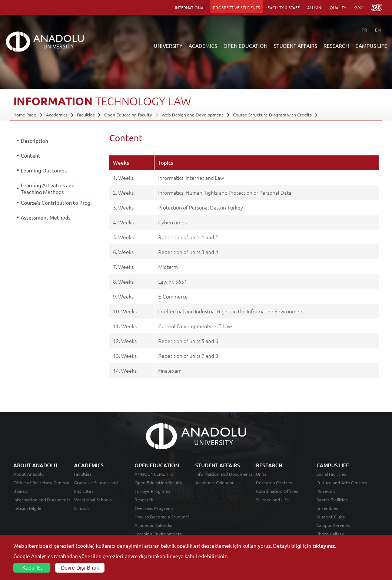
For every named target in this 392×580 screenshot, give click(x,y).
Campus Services (333, 525)
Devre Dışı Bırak (80, 568)
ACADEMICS (203, 46)
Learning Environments (158, 534)
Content (31, 155)
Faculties (86, 115)
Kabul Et (32, 568)
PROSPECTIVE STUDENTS (237, 7)
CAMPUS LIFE (371, 46)
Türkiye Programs (152, 491)
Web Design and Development (192, 115)
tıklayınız (324, 546)
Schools (82, 508)
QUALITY (338, 7)
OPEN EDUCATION (245, 46)
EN (378, 30)
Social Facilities (331, 474)
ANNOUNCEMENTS (154, 474)
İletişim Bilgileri (29, 508)
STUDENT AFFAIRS (295, 46)
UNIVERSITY (168, 46)
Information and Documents (42, 500)
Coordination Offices (277, 491)
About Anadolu (29, 474)
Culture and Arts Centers (342, 482)
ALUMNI (315, 7)
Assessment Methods (46, 217)
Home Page (25, 115)
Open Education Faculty (128, 115)
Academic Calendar (154, 525)
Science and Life (273, 500)
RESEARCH (336, 46)
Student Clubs (330, 517)
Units (261, 474)
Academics (57, 115)
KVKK (359, 7)
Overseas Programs (154, 508)
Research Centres (274, 482)
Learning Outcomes (44, 170)
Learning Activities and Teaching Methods (48, 188)
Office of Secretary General (41, 482)
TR (364, 30)
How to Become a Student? (162, 517)
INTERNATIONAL (190, 7)
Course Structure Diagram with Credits (272, 115)
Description (34, 141)
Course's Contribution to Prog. (56, 202)
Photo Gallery (330, 534)
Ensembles (327, 508)
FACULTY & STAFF (284, 7)
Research (144, 500)
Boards (20, 491)
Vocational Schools (93, 500)
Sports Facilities (332, 500)
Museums (326, 491)
